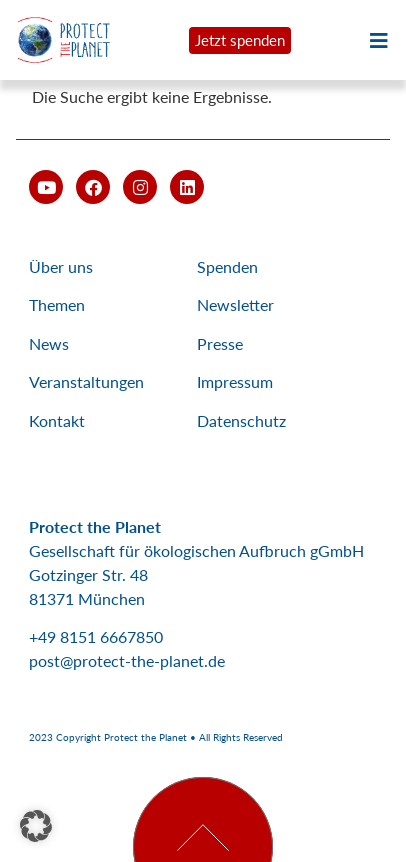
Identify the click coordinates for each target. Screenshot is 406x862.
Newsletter (235, 304)
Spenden (227, 266)
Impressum (235, 381)
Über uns (61, 266)
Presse (220, 343)
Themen (57, 304)
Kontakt (57, 420)
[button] (36, 826)
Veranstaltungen (86, 381)
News (49, 343)
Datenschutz (241, 420)
